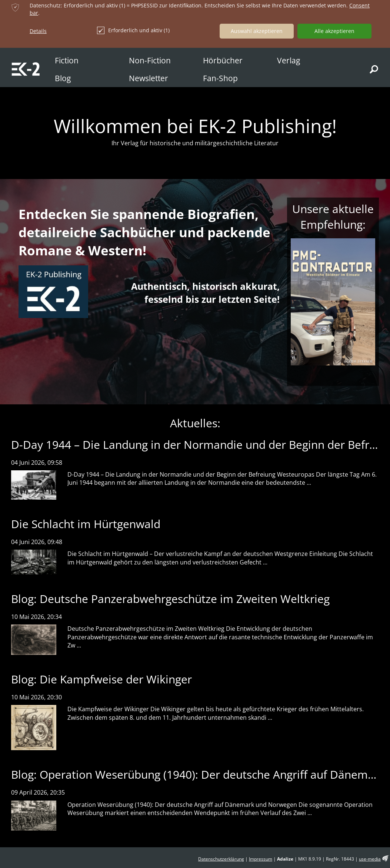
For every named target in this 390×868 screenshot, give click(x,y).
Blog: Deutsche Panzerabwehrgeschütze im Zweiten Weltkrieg (170, 599)
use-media (370, 859)
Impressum (261, 859)
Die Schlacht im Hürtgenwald (86, 524)
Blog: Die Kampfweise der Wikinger (101, 679)
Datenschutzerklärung (221, 859)
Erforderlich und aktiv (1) (133, 30)
